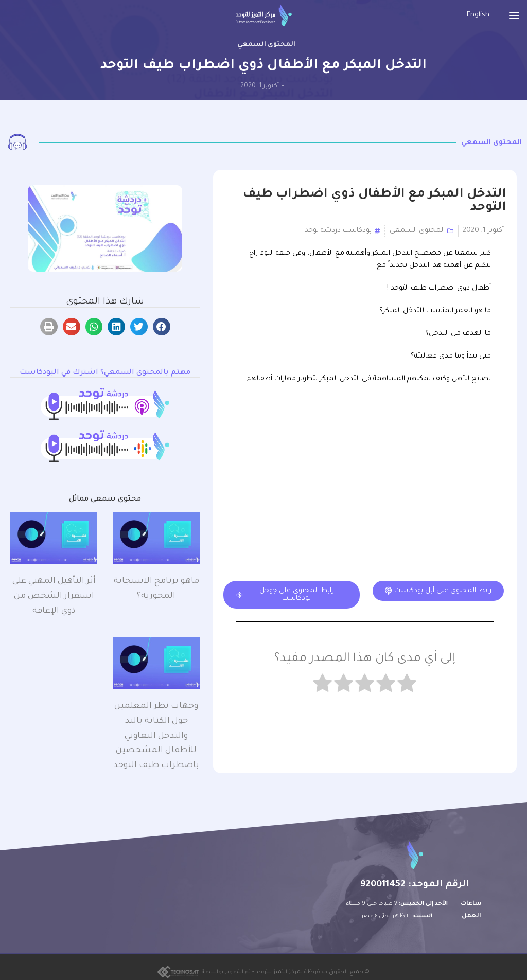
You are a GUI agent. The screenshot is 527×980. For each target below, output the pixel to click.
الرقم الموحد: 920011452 (415, 885)
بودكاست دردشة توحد (338, 231)
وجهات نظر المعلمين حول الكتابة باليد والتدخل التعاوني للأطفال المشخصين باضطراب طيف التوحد (156, 736)
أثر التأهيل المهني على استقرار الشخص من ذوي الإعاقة (54, 596)
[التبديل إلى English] (478, 16)
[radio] (407, 685)
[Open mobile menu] (514, 15)
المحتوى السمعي (266, 45)
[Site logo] (264, 16)
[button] (162, 327)
